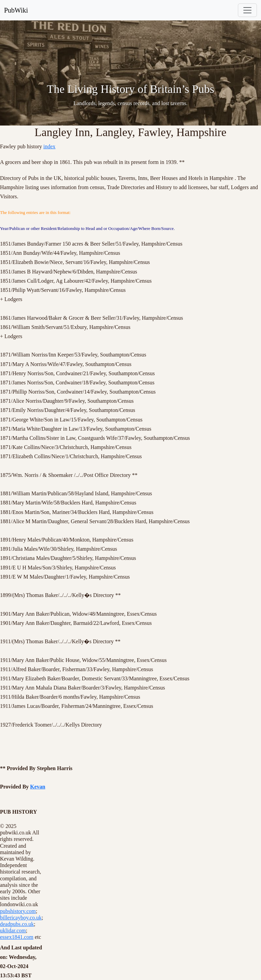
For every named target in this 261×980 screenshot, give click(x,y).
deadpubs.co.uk (17, 924)
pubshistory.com (18, 911)
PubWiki (16, 10)
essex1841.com (17, 937)
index (50, 146)
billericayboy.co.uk (21, 918)
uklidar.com (13, 931)
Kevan (38, 787)
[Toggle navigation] (247, 10)
